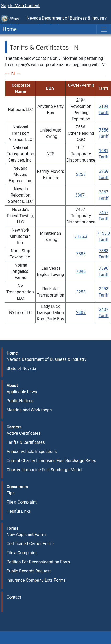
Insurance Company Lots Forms (36, 580)
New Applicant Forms (27, 534)
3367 (81, 195)
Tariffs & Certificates (26, 442)
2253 (81, 292)
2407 (81, 313)
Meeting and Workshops (29, 410)
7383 (81, 254)
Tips (11, 493)
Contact (14, 597)
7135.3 (81, 236)
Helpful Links (19, 511)
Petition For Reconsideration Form (38, 562)
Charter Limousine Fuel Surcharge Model (44, 470)
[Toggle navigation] (104, 29)
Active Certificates (24, 433)
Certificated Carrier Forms (31, 544)
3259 (81, 175)
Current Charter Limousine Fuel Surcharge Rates (51, 461)
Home (8, 29)
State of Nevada (21, 368)
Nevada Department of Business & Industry (46, 359)
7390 (81, 271)
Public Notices (20, 401)
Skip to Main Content (20, 6)
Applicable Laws (22, 392)
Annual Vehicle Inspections (32, 451)
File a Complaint (22, 502)
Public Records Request (29, 571)
